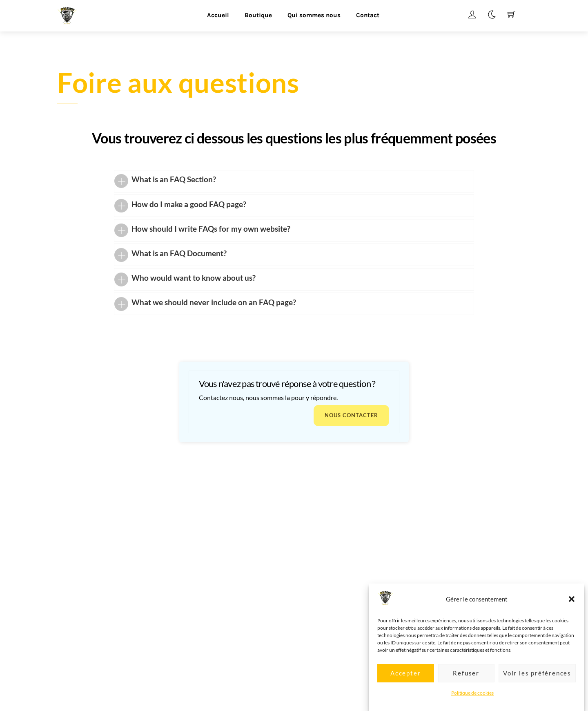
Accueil (218, 15)
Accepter (405, 680)
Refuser (466, 680)
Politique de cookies (472, 700)
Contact (368, 15)
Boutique (258, 15)
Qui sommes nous (314, 15)
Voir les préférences (537, 680)
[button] (572, 606)
